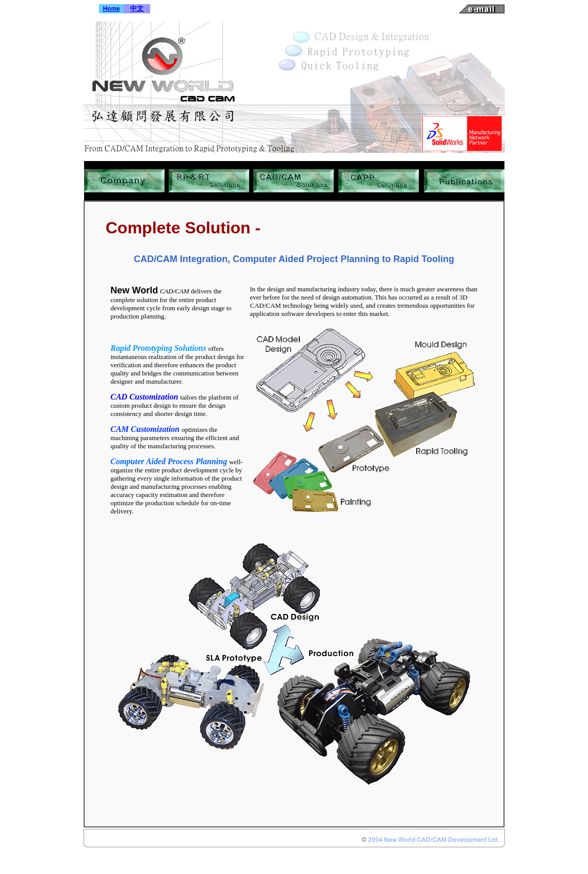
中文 (137, 8)
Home (111, 9)
